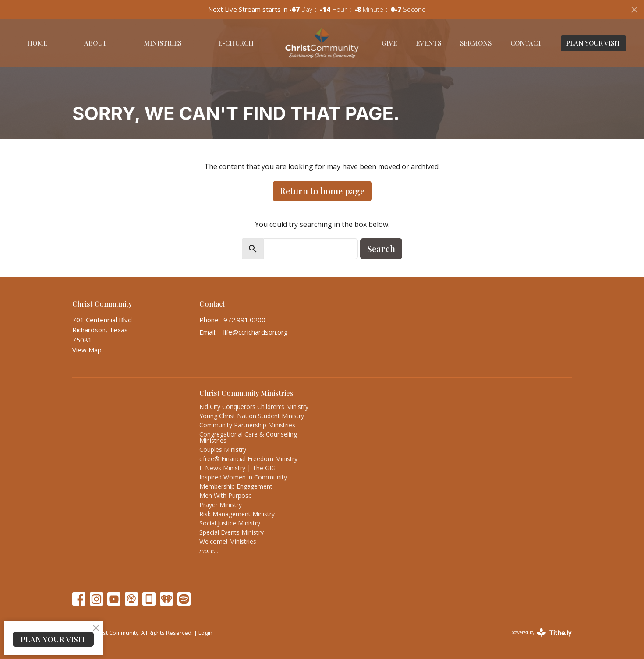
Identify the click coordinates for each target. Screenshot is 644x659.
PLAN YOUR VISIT (593, 43)
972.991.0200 (244, 320)
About (96, 43)
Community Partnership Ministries (247, 425)
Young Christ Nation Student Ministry (252, 416)
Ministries (163, 43)
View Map (87, 350)
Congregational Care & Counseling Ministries (248, 437)
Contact (526, 43)
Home (37, 43)
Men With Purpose (226, 495)
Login (205, 633)
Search (381, 248)
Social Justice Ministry (230, 523)
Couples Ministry (223, 449)
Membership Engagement (236, 486)
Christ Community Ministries (246, 393)
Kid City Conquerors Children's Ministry (254, 407)
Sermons (476, 43)
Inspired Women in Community (243, 477)
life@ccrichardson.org (256, 332)
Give (389, 43)
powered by (541, 633)
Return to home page (322, 191)
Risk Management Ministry (237, 514)
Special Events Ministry (232, 532)
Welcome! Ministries (228, 541)
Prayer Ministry (221, 505)
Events (428, 43)
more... (209, 551)
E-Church (236, 43)
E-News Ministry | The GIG (237, 468)
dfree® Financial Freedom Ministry (248, 459)
